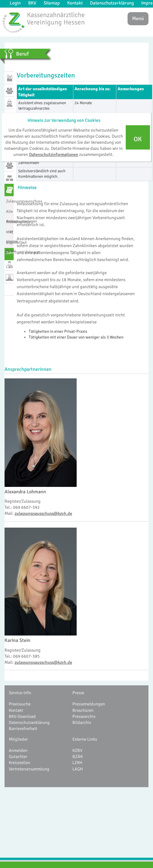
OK (138, 139)
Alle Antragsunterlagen (10, 214)
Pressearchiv (84, 716)
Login (15, 3)
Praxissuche (20, 704)
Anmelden (18, 750)
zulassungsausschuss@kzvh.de (43, 513)
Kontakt (75, 3)
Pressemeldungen (89, 704)
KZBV (77, 750)
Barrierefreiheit (23, 728)
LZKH (77, 763)
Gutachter (18, 756)
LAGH (78, 769)
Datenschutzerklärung (112, 3)
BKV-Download (22, 716)
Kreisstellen (20, 763)
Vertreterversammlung (29, 769)
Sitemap (52, 3)
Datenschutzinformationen (54, 154)
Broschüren (83, 710)
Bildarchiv (82, 722)
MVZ (10, 232)
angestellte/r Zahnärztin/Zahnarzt (10, 245)
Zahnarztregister (10, 253)
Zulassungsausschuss (10, 201)
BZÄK (78, 756)
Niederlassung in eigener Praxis (10, 224)
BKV (32, 3)
